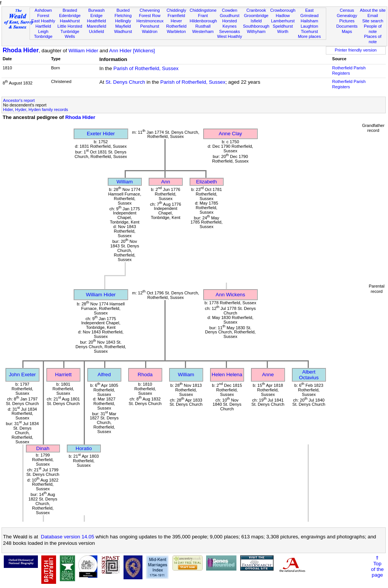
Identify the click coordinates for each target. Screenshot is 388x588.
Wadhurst (123, 31)
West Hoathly (230, 36)
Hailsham (309, 21)
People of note (373, 29)
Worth (283, 31)
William (125, 182)
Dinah (43, 448)
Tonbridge (43, 36)
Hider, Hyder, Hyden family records (36, 109)
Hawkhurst (70, 21)
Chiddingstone (203, 10)
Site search (373, 21)
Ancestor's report (19, 100)
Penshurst (150, 26)
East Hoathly (43, 21)
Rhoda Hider (21, 50)
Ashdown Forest (43, 13)
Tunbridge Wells (70, 34)
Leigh (43, 31)
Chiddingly (176, 10)
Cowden (229, 10)
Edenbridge (70, 16)
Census (347, 10)
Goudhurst (230, 16)
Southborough (256, 26)
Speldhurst (283, 26)
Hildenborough (203, 21)
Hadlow (283, 16)
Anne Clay (230, 134)
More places (309, 36)
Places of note (373, 39)
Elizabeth (207, 182)
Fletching (123, 16)
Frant (203, 16)
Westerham (203, 31)
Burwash (96, 10)
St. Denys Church (125, 82)
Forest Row (150, 16)
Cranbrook (256, 10)
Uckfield (97, 31)
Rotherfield (176, 26)
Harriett (63, 375)
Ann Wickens (230, 295)
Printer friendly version (356, 50)
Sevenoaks (229, 31)
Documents (347, 26)
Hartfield (43, 26)
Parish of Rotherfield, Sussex (146, 68)
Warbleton (176, 31)
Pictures (347, 21)
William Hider (84, 51)
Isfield (256, 21)
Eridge (97, 16)
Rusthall (203, 26)
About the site (373, 10)
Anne (268, 375)
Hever (177, 21)
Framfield (176, 16)
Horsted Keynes (229, 23)
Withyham (256, 31)
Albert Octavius (309, 375)
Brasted (70, 10)
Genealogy (347, 16)
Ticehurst (309, 31)
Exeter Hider (101, 134)
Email (373, 16)
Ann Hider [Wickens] (132, 51)
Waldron (150, 31)
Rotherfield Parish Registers (349, 70)
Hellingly (123, 21)
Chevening (150, 10)
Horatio (84, 448)
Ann (166, 182)
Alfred (104, 375)
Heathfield (97, 21)
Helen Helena (227, 375)
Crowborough (283, 10)
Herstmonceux (150, 21)
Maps (347, 31)
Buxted (123, 10)
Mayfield (123, 26)
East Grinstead (309, 13)
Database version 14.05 (68, 537)
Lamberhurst (283, 21)
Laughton (309, 26)
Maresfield (96, 26)
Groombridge (256, 16)
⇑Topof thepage (377, 566)
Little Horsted (70, 26)
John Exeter (22, 375)
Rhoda (145, 375)
